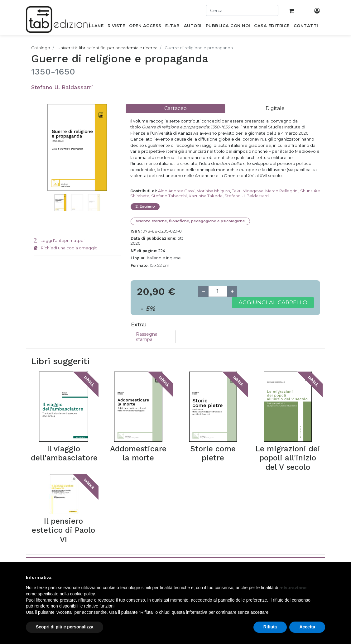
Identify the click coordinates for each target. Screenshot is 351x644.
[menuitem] (93, 27)
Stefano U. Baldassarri (62, 87)
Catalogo (41, 48)
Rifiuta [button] (270, 627)
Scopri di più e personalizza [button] (65, 627)
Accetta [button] (307, 627)
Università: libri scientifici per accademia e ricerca (107, 48)
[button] (40, 166)
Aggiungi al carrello (273, 302)
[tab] (175, 108)
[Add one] (232, 291)
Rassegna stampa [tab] (147, 337)
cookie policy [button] (82, 594)
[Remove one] (203, 291)
